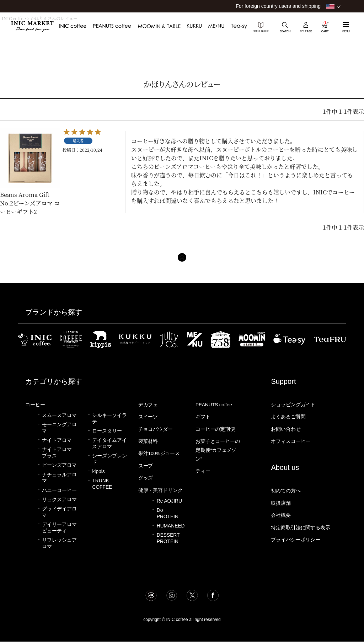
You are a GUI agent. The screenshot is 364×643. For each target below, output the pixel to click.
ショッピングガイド (295, 404)
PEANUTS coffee (215, 404)
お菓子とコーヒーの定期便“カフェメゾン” (218, 449)
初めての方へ (287, 489)
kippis (98, 471)
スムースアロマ (59, 415)
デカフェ (149, 404)
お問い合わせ (287, 428)
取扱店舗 (282, 501)
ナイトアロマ (57, 440)
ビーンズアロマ (59, 465)
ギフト (204, 416)
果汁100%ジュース (161, 452)
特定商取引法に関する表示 (303, 525)
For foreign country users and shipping (278, 6)
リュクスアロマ (59, 499)
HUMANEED (171, 532)
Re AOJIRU (169, 507)
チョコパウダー (157, 428)
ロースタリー (107, 431)
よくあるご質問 (290, 416)
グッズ (146, 476)
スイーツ (149, 416)
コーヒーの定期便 (217, 428)
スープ (146, 464)
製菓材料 (149, 440)
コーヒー (36, 404)
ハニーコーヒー (59, 490)
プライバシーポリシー (298, 537)
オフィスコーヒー (292, 440)
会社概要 (282, 513)
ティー (204, 469)
